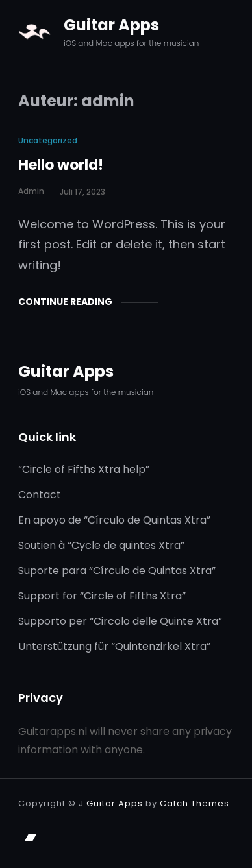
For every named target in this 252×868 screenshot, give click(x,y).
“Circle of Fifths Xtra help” (84, 469)
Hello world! (61, 165)
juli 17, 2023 (82, 192)
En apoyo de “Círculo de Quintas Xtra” (114, 520)
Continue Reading (65, 302)
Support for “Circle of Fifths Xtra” (102, 596)
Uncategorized (48, 140)
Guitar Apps (111, 25)
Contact (40, 495)
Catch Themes (195, 803)
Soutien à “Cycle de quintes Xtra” (101, 545)
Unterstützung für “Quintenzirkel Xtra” (114, 646)
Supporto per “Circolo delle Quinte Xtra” (120, 621)
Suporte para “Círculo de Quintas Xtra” (117, 571)
